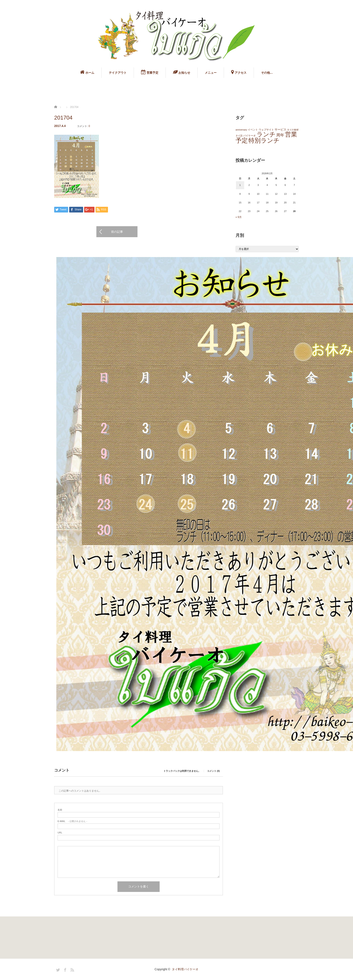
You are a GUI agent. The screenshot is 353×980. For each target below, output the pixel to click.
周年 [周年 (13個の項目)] (280, 135)
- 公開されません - (72, 821)
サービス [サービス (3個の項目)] (280, 130)
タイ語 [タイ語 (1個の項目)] (239, 136)
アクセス (239, 72)
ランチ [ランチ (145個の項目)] (266, 134)
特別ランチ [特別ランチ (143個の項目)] (264, 140)
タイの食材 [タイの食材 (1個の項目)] (293, 130)
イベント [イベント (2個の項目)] (253, 130)
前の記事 (117, 232)
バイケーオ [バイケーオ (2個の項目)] (249, 136)
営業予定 (150, 72)
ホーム (87, 72)
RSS (72, 969)
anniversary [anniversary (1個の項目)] (241, 130)
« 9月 (239, 217)
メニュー (211, 73)
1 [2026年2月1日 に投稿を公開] (240, 185)
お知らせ (182, 72)
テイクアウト (118, 73)
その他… (267, 73)
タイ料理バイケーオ (185, 969)
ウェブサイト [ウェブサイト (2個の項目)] (266, 130)
